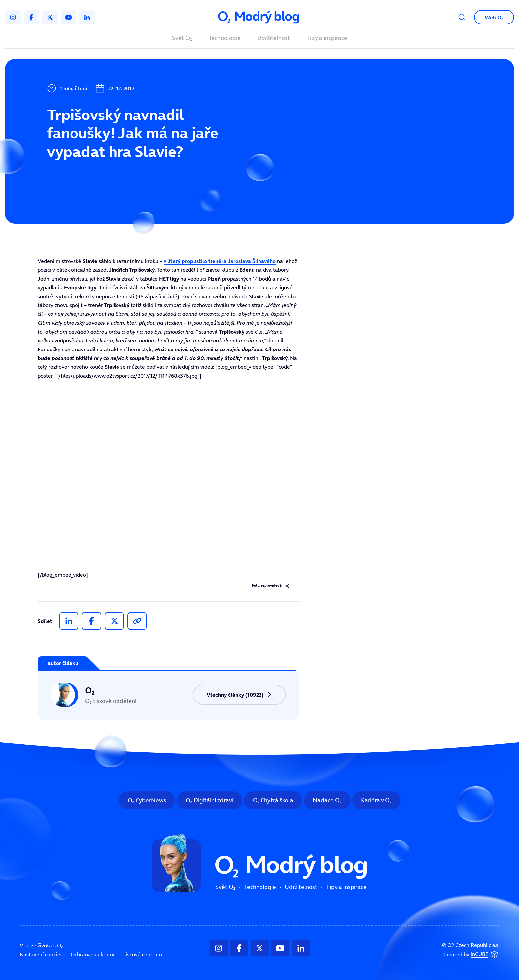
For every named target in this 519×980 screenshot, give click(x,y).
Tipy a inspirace (327, 38)
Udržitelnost (274, 38)
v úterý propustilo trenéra (220, 261)
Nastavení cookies (41, 954)
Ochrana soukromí (93, 954)
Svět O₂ (182, 38)
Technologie (225, 38)
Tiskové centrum (142, 954)
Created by (471, 955)
